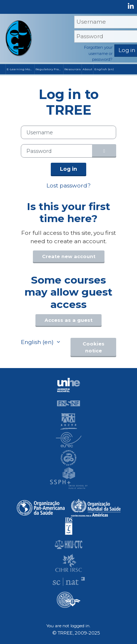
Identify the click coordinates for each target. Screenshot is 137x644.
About (87, 69)
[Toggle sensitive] (104, 151)
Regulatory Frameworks (49, 69)
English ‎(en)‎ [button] (38, 342)
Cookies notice (94, 347)
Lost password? (68, 185)
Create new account (69, 256)
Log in (68, 169)
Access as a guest (68, 320)
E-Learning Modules (20, 69)
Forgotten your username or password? (98, 53)
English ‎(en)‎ (104, 69)
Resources (73, 69)
